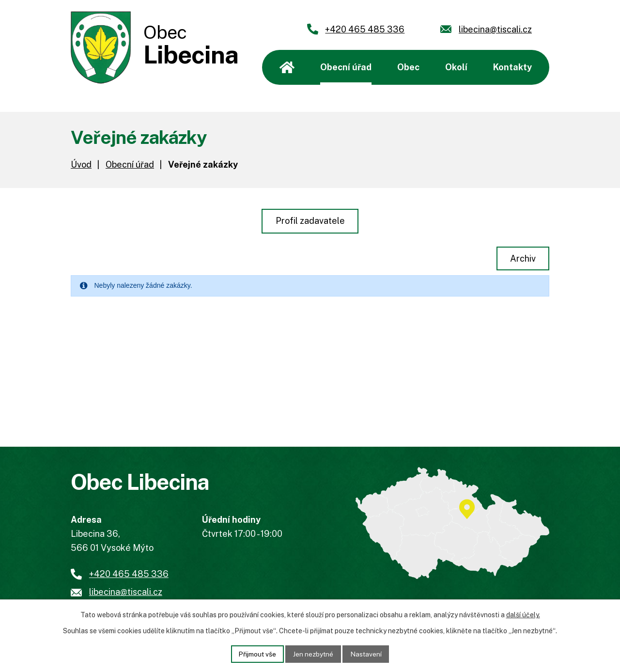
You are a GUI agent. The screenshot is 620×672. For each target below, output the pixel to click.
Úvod (287, 67)
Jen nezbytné (314, 654)
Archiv (522, 258)
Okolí (456, 67)
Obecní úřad (346, 67)
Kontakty (512, 67)
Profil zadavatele (310, 221)
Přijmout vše (257, 654)
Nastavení (367, 654)
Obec (408, 67)
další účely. (523, 615)
